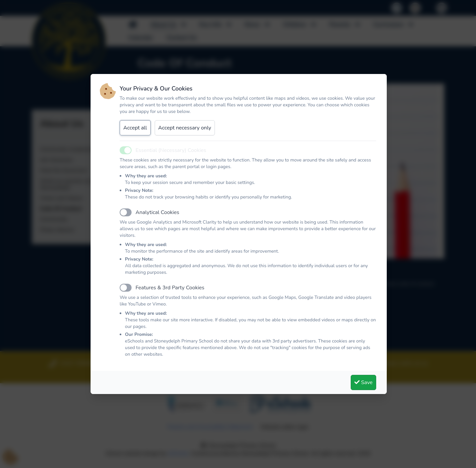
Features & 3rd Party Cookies (170, 288)
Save (363, 382)
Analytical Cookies (157, 212)
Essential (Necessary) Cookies (171, 150)
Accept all (135, 128)
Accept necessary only (185, 128)
